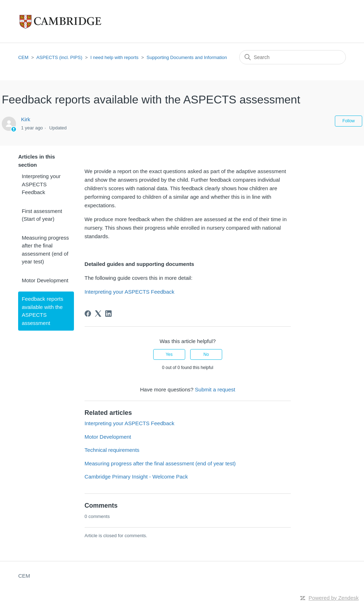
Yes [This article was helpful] (169, 354)
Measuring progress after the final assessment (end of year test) (45, 250)
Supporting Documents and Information (187, 57)
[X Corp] (98, 314)
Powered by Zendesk (334, 598)
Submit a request (215, 389)
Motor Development (45, 280)
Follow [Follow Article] (349, 121)
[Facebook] (88, 314)
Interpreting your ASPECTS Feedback (41, 184)
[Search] (293, 57)
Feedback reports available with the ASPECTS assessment (42, 311)
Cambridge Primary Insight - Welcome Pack (136, 477)
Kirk (26, 119)
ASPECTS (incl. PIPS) (59, 57)
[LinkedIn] (108, 314)
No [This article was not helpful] (206, 354)
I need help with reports (114, 57)
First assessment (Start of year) (42, 215)
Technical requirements (112, 450)
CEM (23, 57)
